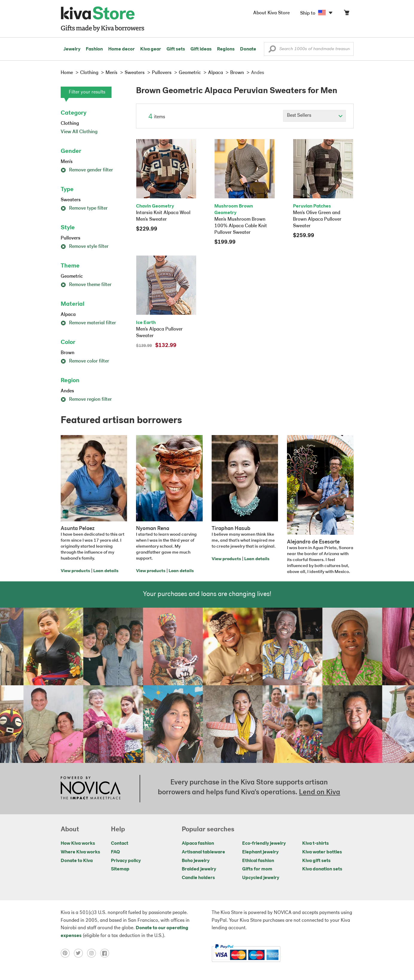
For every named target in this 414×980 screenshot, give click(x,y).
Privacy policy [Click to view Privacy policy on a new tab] (126, 861)
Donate (248, 49)
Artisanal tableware (203, 852)
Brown (68, 353)
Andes (67, 391)
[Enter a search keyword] (309, 49)
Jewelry (72, 49)
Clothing (70, 124)
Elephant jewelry (260, 852)
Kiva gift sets (316, 861)
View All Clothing (79, 132)
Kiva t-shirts (316, 844)
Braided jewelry (199, 869)
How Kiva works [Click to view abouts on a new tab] (78, 844)
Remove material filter (88, 323)
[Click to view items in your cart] (346, 14)
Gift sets (176, 49)
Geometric (72, 277)
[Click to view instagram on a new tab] (94, 953)
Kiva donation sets (322, 869)
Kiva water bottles (322, 852)
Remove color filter (85, 361)
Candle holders (198, 878)
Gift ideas (201, 49)
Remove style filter (85, 247)
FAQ (115, 852)
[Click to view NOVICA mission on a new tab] (91, 789)
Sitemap (120, 869)
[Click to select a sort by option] (314, 116)
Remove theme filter (86, 285)
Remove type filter (84, 208)
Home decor (122, 49)
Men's (67, 162)
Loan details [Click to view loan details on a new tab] (106, 571)
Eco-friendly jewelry (264, 844)
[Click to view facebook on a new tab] (106, 953)
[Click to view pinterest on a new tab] (67, 953)
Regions (226, 49)
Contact (120, 844)
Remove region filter (86, 400)
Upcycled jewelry (261, 878)
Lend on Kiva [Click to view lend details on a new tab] (320, 792)
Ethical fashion (258, 861)
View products (75, 571)
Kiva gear (151, 49)
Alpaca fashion (198, 844)
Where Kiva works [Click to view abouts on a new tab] (80, 852)
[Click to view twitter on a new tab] (80, 953)
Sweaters (71, 200)
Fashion (94, 49)
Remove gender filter (87, 170)
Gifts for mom (257, 869)
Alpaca (68, 315)
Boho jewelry (196, 861)
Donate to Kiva (77, 861)
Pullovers (71, 238)
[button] (272, 50)
